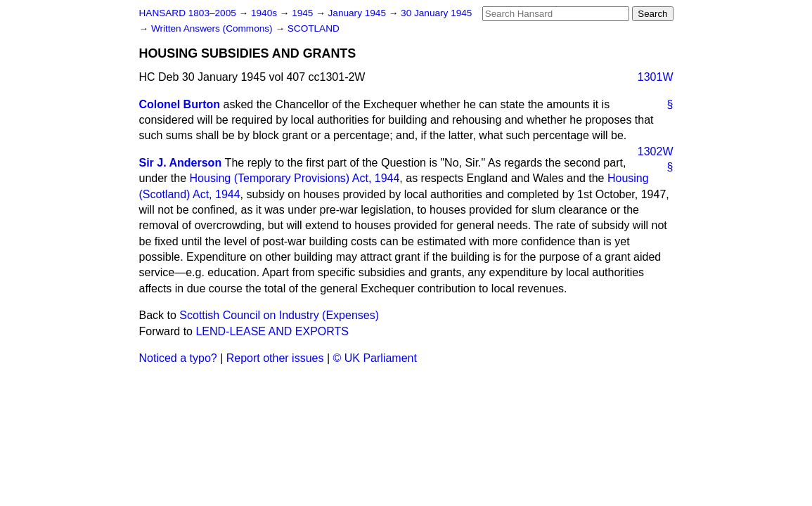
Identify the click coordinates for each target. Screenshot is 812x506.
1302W (656, 151)
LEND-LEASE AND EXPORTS (272, 331)
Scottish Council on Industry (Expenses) (279, 315)
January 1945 (359, 13)
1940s (265, 13)
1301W (656, 77)
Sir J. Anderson (181, 163)
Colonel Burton (180, 104)
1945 (304, 13)
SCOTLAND (314, 28)
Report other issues (275, 358)
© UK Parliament (375, 358)
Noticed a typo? (178, 358)
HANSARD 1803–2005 (188, 13)
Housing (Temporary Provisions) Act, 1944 (295, 178)
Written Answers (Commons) (213, 28)
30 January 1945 (436, 13)
